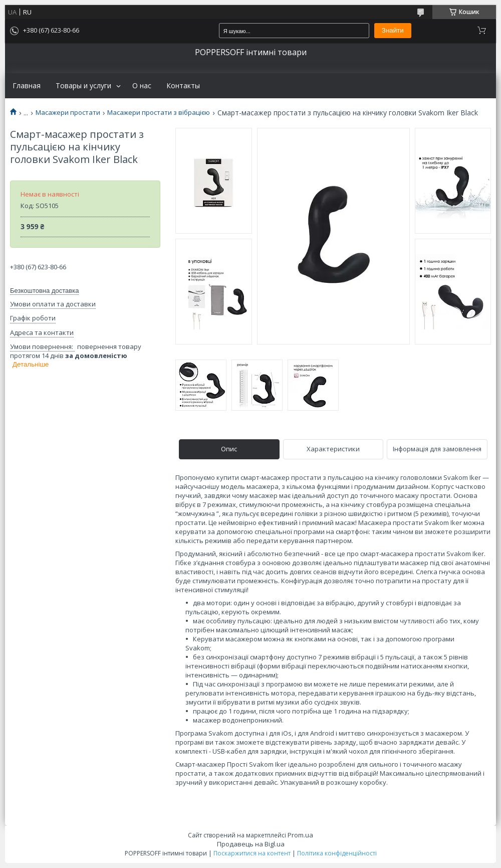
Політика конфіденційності (337, 853)
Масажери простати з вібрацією (159, 113)
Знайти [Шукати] (393, 30)
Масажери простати (68, 113)
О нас (142, 86)
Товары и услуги (83, 86)
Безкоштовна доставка (44, 291)
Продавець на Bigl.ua (251, 844)
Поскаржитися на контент (252, 853)
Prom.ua (300, 835)
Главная (27, 86)
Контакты (183, 86)
